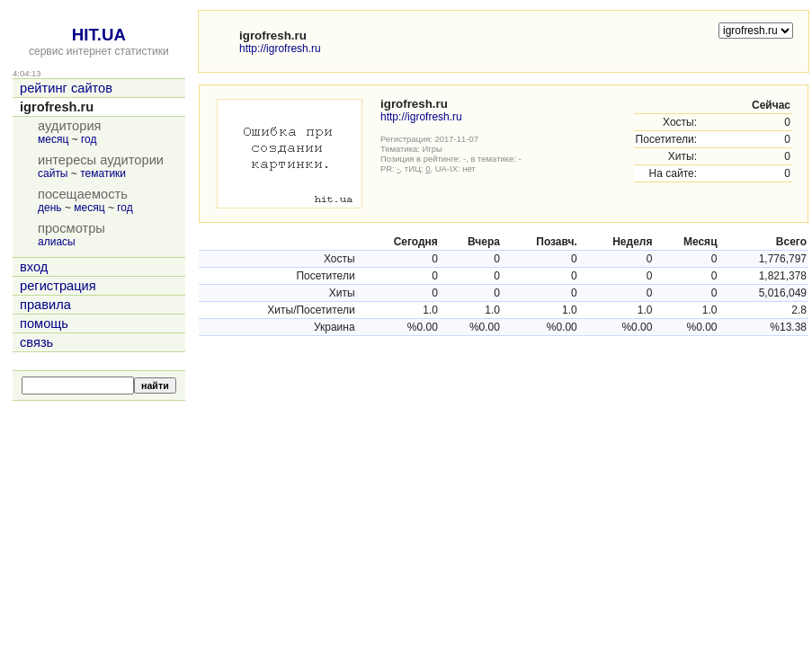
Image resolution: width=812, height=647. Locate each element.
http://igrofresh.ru (280, 49)
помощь (44, 323)
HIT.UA (99, 35)
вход (34, 267)
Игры (433, 149)
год (89, 139)
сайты (53, 173)
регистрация (58, 286)
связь (36, 342)
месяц (53, 139)
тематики (103, 173)
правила (45, 305)
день (50, 208)
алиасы (57, 242)
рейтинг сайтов (66, 88)
